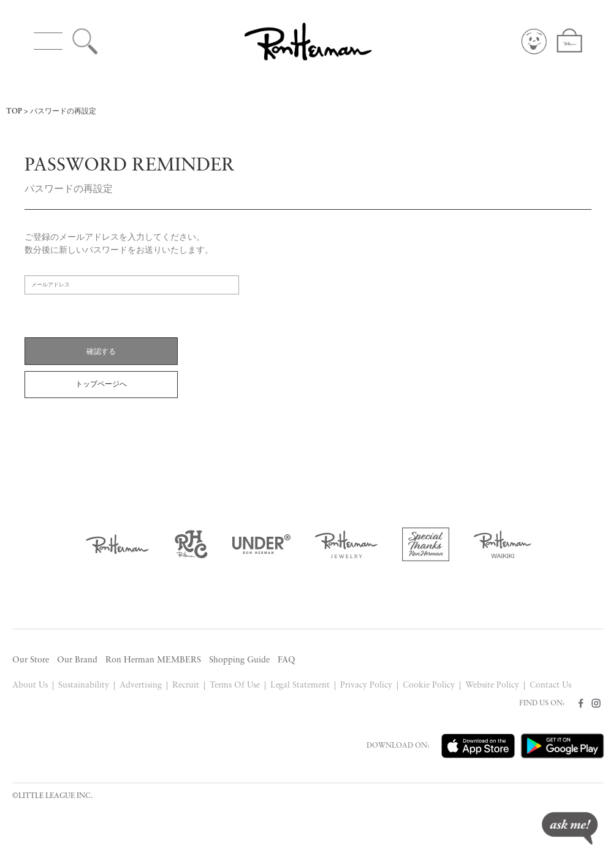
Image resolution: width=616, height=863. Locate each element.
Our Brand (77, 660)
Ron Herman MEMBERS (153, 660)
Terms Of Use (235, 685)
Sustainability (84, 685)
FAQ (287, 660)
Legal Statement (300, 685)
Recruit (186, 685)
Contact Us (550, 685)
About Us (30, 685)
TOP (14, 112)
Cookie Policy (429, 685)
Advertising (141, 685)
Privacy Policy (366, 685)
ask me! (570, 828)
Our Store (31, 660)
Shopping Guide (239, 660)
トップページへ (101, 385)
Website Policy (492, 685)
